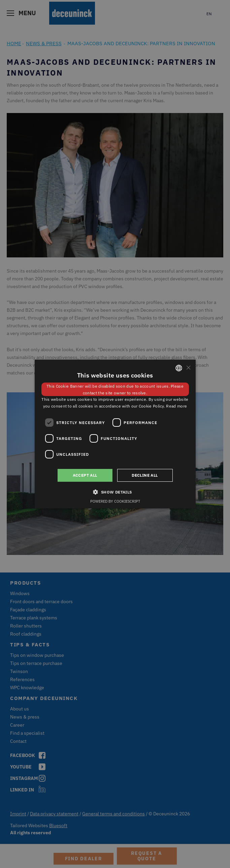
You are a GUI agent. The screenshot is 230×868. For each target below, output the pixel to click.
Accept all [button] (85, 475)
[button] (115, 492)
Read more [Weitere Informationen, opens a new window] (176, 406)
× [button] (188, 368)
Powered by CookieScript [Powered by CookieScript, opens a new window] (115, 501)
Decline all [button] (145, 475)
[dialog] (115, 434)
